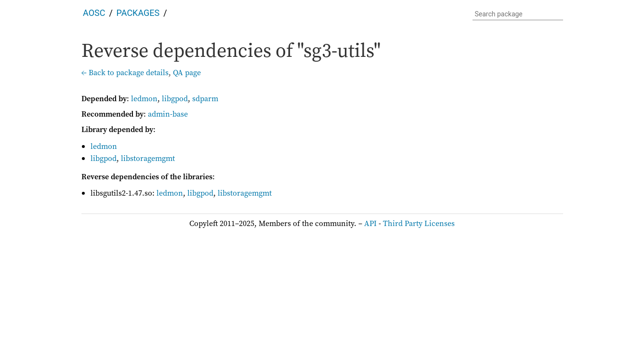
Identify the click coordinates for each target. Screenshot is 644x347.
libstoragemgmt (148, 158)
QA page (187, 72)
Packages (138, 13)
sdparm (205, 98)
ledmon (144, 98)
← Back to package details (125, 72)
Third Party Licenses (419, 223)
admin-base (168, 114)
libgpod (175, 98)
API (370, 223)
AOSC (94, 13)
